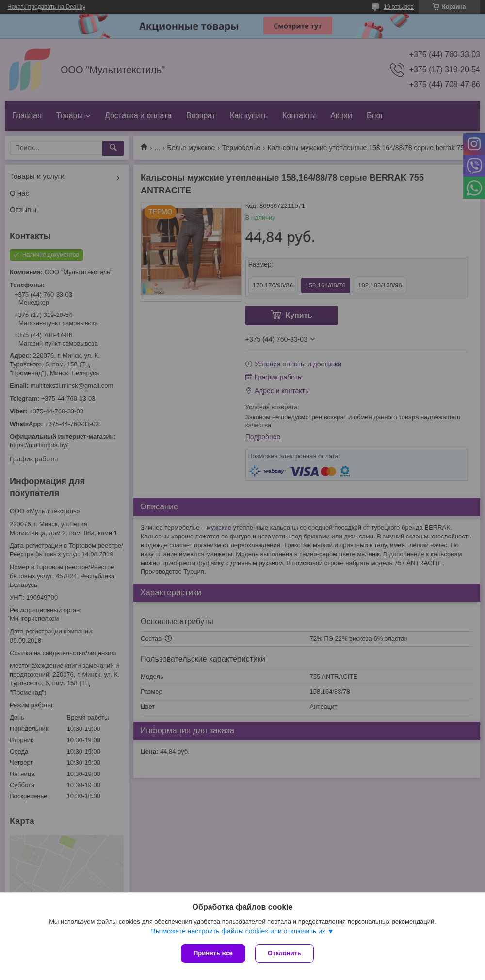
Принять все (213, 953)
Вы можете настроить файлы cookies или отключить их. (239, 931)
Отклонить (284, 953)
